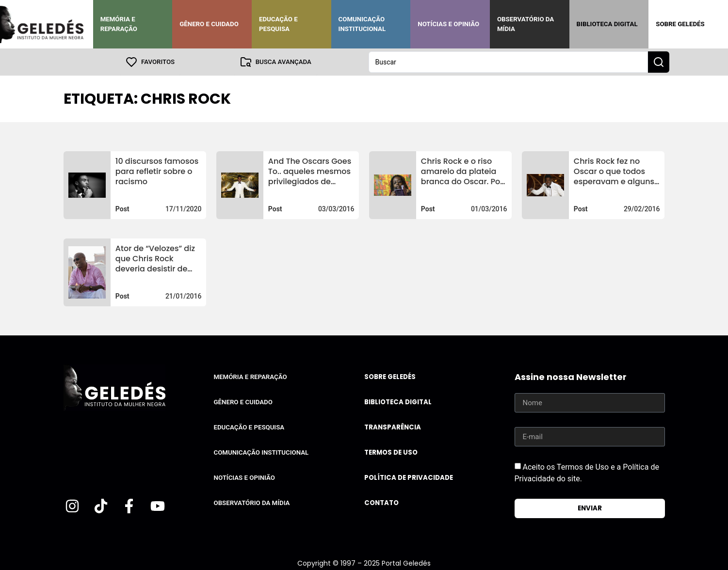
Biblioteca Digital (607, 24)
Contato (381, 503)
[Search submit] (659, 62)
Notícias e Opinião (448, 24)
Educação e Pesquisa (278, 24)
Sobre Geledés (680, 24)
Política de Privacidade (409, 478)
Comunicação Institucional (362, 24)
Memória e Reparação (119, 24)
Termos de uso (391, 452)
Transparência (393, 427)
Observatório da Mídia (526, 24)
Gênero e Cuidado (209, 24)
